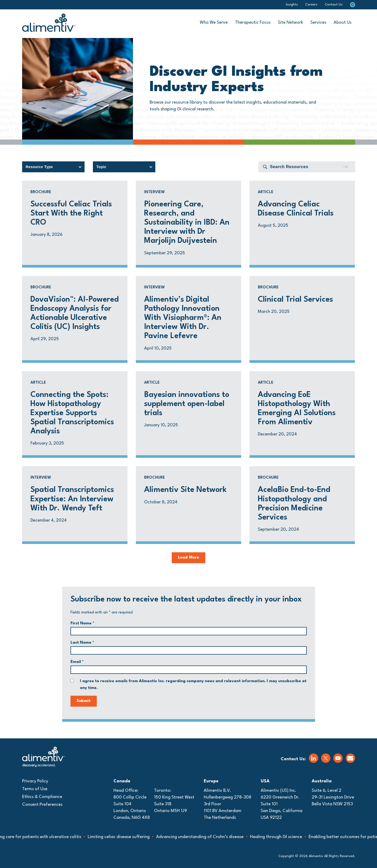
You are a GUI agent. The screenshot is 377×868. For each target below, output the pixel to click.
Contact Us (334, 5)
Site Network (290, 23)
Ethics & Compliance (42, 797)
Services (318, 23)
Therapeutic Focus (253, 23)
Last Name (82, 643)
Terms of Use (35, 789)
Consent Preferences (42, 805)
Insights (292, 5)
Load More (188, 558)
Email (77, 662)
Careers (311, 5)
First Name (82, 623)
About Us (343, 23)
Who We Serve (214, 23)
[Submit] (345, 167)
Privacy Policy (35, 781)
